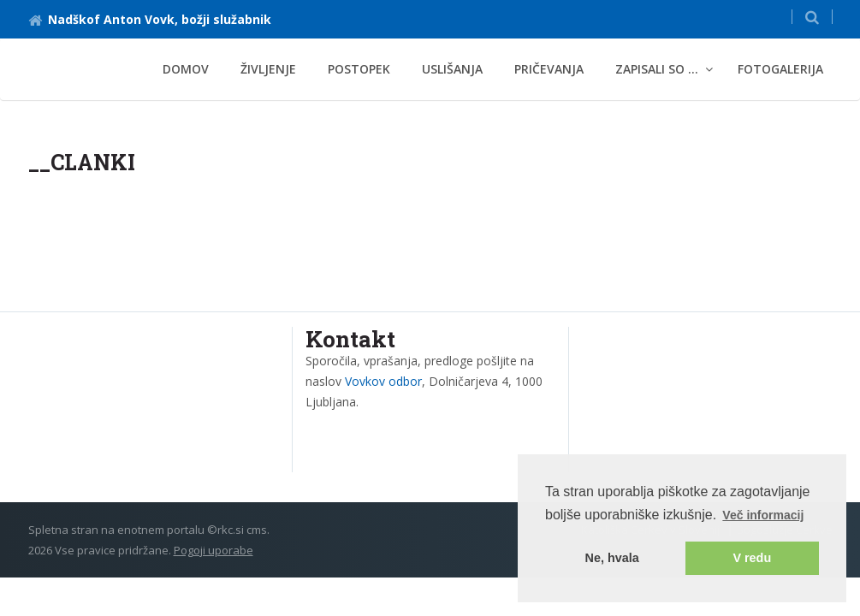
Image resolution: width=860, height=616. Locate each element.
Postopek (359, 69)
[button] (812, 17)
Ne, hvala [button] (612, 558)
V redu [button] (752, 558)
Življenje (268, 69)
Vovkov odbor (383, 381)
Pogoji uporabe (214, 550)
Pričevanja (549, 69)
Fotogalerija (780, 69)
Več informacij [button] (763, 515)
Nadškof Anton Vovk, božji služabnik (150, 19)
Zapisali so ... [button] (657, 69)
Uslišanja (452, 69)
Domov (186, 69)
